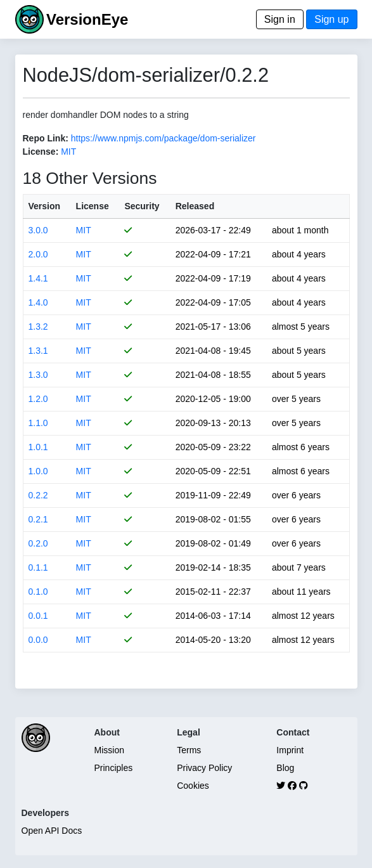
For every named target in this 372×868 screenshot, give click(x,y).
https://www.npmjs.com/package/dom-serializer (164, 138)
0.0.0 (38, 640)
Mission (109, 750)
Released (195, 206)
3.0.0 (38, 230)
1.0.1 (38, 447)
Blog (285, 768)
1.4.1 (38, 278)
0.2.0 (38, 543)
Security (142, 206)
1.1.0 (38, 423)
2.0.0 (38, 254)
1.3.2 (38, 327)
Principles (114, 768)
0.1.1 (38, 567)
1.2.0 (38, 399)
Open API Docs (52, 831)
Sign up (331, 19)
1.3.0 (38, 375)
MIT (68, 152)
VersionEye (87, 19)
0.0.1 (38, 616)
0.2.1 (38, 519)
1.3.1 (38, 351)
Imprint (290, 750)
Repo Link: (46, 138)
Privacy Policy (204, 768)
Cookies (193, 786)
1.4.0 (38, 302)
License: (41, 152)
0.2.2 (38, 495)
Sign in (280, 19)
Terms (189, 750)
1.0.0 (38, 471)
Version (45, 206)
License (93, 206)
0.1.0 (38, 592)
